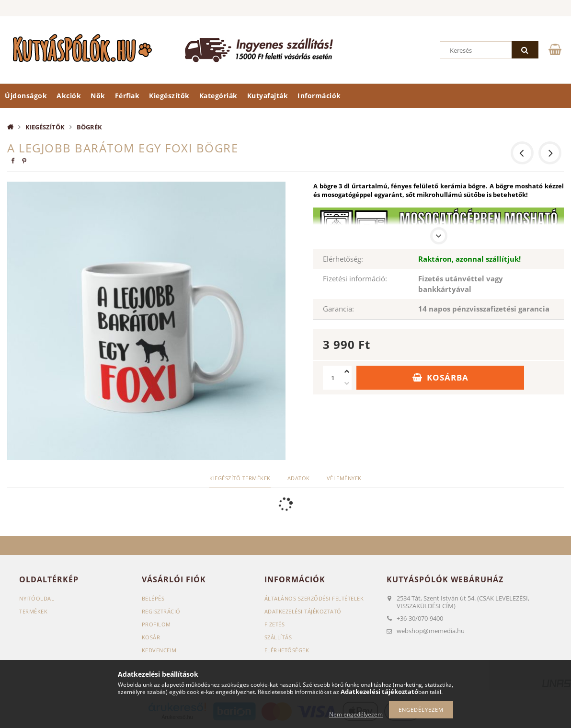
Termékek (33, 611)
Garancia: (338, 309)
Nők (98, 96)
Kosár (151, 637)
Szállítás (278, 637)
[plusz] (347, 372)
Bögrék (89, 127)
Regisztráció (161, 611)
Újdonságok (26, 96)
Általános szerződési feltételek (314, 598)
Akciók (69, 96)
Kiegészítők (169, 96)
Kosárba (448, 377)
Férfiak (127, 96)
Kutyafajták (268, 96)
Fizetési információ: (355, 278)
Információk (319, 96)
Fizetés (275, 624)
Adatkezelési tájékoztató (303, 611)
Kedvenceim (159, 650)
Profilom (156, 624)
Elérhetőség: (343, 259)
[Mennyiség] (332, 378)
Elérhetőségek (287, 650)
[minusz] (347, 384)
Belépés (153, 598)
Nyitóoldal (37, 598)
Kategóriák (218, 96)
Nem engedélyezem (356, 714)
